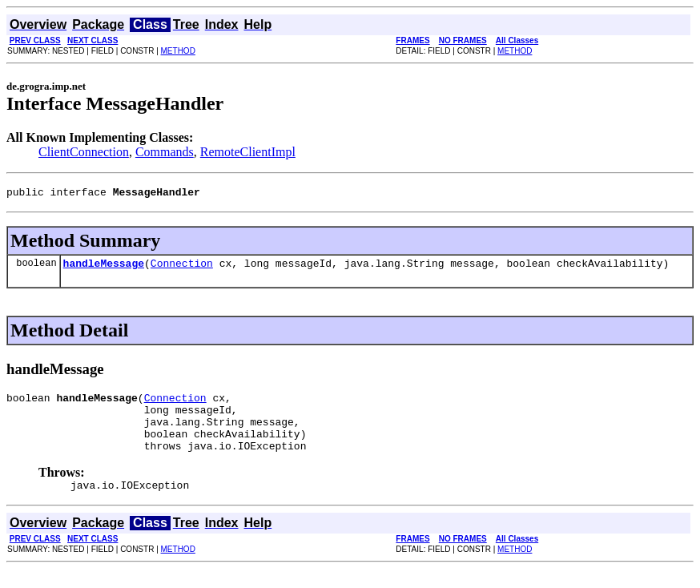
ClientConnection (84, 152)
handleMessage (104, 268)
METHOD (178, 51)
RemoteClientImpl (248, 152)
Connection (182, 268)
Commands (165, 152)
